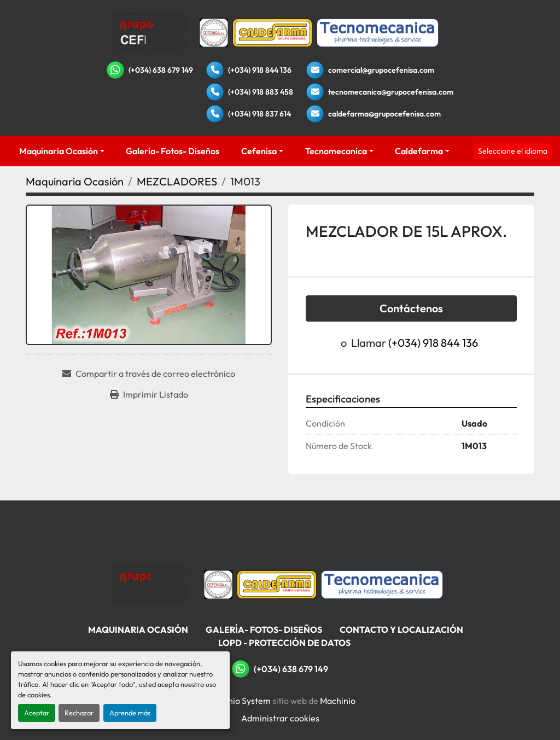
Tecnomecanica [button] (336, 151)
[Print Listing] (149, 394)
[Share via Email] (149, 374)
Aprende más (130, 713)
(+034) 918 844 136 (260, 70)
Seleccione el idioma (513, 151)
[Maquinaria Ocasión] (75, 181)
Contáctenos (411, 308)
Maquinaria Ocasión (59, 151)
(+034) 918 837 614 (259, 114)
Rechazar (79, 713)
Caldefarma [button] (419, 151)
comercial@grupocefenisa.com (381, 70)
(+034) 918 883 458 (261, 92)
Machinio (338, 701)
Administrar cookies (280, 718)
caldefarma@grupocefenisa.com (384, 114)
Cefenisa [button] (259, 151)
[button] (62, 151)
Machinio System (238, 701)
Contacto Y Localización (401, 630)
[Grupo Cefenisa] (150, 584)
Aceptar (37, 713)
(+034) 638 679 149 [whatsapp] (161, 70)
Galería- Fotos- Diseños (173, 151)
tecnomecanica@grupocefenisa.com (391, 92)
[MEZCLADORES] (177, 181)
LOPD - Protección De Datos (284, 643)
